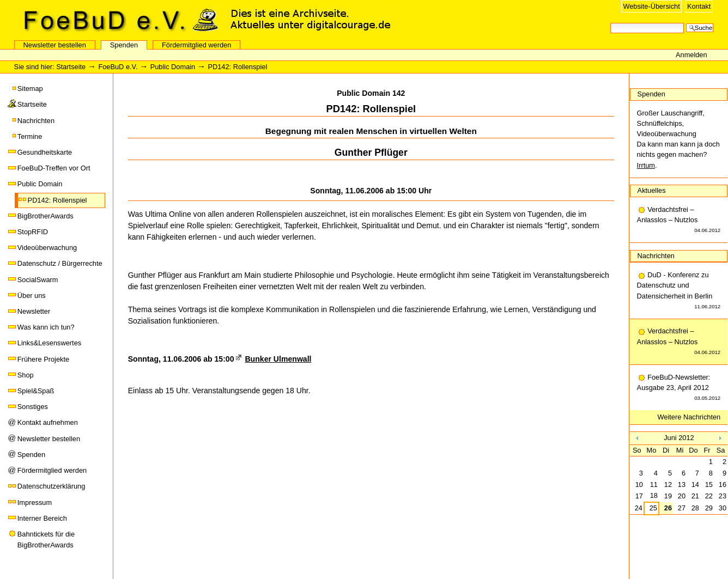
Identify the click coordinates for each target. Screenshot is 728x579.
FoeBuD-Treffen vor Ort (54, 168)
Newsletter (34, 311)
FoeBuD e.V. (117, 20)
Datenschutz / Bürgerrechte (60, 263)
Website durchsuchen (610, 22)
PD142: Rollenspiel (57, 200)
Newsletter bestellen (55, 45)
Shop (26, 375)
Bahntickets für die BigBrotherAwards (46, 540)
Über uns (32, 295)
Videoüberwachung (47, 248)
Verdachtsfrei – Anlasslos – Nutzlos (679, 221)
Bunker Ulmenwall (278, 359)
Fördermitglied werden (196, 45)
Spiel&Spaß (36, 391)
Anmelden (691, 55)
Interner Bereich (42, 518)
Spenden (124, 45)
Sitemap (30, 89)
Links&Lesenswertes (49, 343)
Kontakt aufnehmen (48, 422)
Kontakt (699, 6)
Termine (30, 136)
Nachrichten (36, 121)
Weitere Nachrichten (689, 417)
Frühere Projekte (43, 359)
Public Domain (173, 67)
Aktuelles (652, 190)
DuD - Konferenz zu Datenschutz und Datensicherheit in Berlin (679, 291)
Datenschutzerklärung (51, 486)
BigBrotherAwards (45, 216)
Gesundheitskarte (45, 152)
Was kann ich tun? (46, 327)
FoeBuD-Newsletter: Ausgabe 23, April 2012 (679, 388)
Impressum (35, 502)
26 (668, 508)
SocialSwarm (38, 280)
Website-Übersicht (651, 6)
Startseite (71, 67)
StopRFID (33, 232)
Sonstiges (33, 407)
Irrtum (646, 165)
